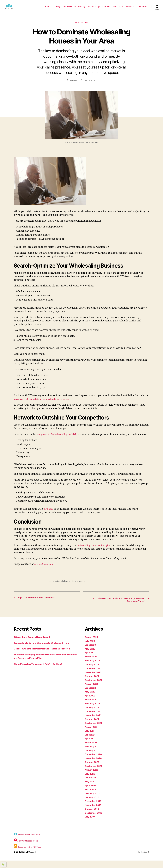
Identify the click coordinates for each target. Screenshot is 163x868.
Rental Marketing (79, 588)
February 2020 (93, 801)
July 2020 (91, 781)
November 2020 (94, 766)
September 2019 (94, 820)
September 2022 (94, 687)
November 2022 (94, 680)
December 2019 (94, 809)
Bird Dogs (49, 516)
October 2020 (93, 770)
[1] (79, 438)
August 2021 (92, 734)
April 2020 (91, 793)
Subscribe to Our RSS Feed (28, 854)
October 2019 (93, 816)
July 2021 (90, 738)
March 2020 (92, 797)
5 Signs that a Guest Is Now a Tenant (34, 645)
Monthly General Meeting (74, 8)
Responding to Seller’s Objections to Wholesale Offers (44, 650)
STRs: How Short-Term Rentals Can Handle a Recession (45, 656)
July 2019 (90, 824)
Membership (94, 8)
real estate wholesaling (61, 588)
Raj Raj (74, 84)
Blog (58, 8)
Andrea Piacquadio (45, 572)
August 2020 (92, 777)
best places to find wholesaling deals (57, 438)
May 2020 (91, 789)
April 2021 (91, 746)
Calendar (107, 8)
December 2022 (94, 676)
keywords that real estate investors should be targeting (44, 403)
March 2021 (92, 750)
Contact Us (142, 8)
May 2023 (90, 656)
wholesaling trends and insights (96, 553)
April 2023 (91, 660)
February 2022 (93, 711)
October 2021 (93, 727)
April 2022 (91, 703)
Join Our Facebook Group (27, 842)
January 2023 (93, 672)
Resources (118, 8)
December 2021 (94, 719)
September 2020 (95, 773)
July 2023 (91, 648)
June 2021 (91, 742)
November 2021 (94, 723)
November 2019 (94, 812)
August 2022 (92, 691)
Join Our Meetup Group (26, 847)
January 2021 (93, 758)
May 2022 (90, 699)
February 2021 (93, 754)
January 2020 (93, 805)
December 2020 (94, 762)
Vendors (130, 8)
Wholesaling (81, 27)
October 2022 (93, 684)
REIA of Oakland (29, 859)
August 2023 (92, 645)
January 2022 (93, 715)
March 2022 (92, 707)
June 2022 (91, 695)
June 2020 (91, 785)
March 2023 (92, 664)
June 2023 (91, 652)
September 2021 (94, 730)
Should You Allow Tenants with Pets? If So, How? (41, 671)
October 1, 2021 (90, 84)
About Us (49, 8)
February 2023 (93, 668)
